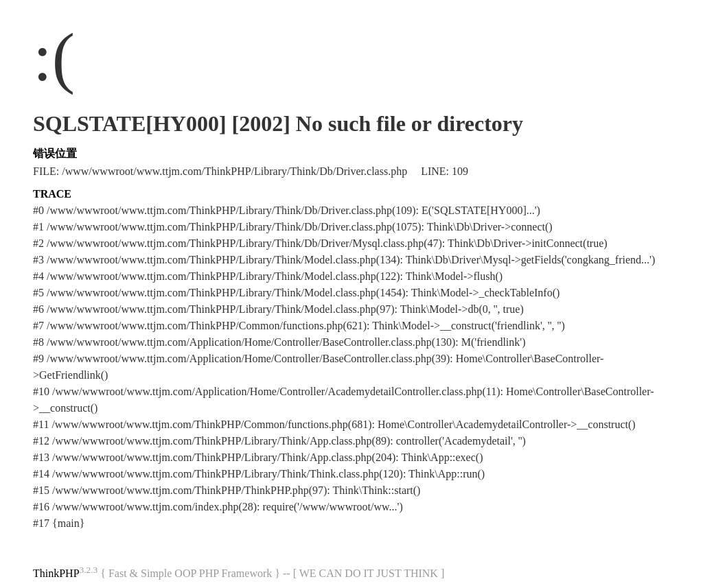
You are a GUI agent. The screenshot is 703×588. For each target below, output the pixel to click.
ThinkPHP (56, 573)
